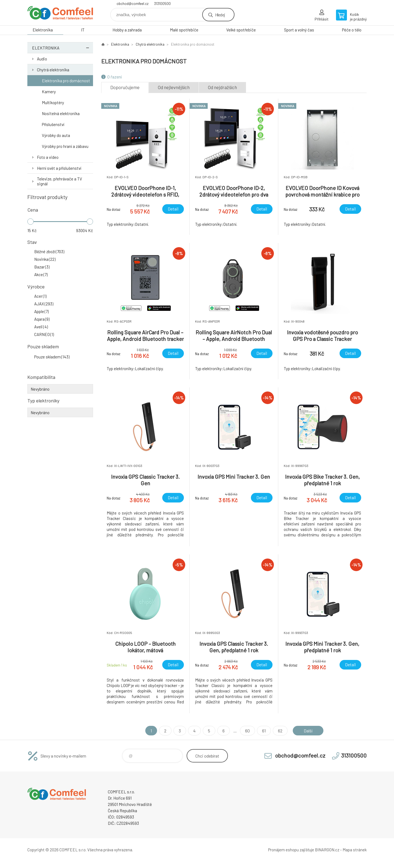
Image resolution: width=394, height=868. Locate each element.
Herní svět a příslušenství (59, 168)
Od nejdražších (222, 87)
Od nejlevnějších (174, 87)
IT (83, 30)
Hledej (220, 15)
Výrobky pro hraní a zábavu (65, 146)
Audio (42, 59)
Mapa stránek (355, 850)
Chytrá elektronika (53, 70)
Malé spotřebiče (184, 30)
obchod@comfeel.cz (133, 4)
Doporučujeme (125, 87)
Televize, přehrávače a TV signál (60, 181)
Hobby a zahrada (127, 30)
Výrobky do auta (56, 135)
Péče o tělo (352, 30)
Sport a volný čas (299, 30)
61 (264, 731)
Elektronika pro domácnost (66, 81)
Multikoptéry (53, 103)
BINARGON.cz (327, 850)
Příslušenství (53, 124)
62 (280, 731)
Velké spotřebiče (241, 30)
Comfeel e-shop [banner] (60, 13)
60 (247, 731)
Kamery (49, 92)
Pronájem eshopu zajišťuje (291, 850)
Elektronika (43, 30)
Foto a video (48, 157)
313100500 (162, 4)
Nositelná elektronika (61, 113)
